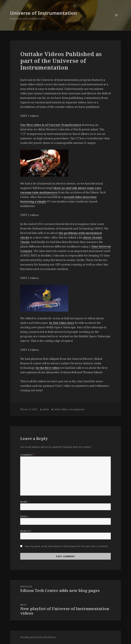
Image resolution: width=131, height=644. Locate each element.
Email (25, 516)
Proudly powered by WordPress (38, 637)
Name (25, 502)
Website (26, 531)
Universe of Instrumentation (44, 13)
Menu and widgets (116, 20)
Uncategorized (77, 409)
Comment (28, 455)
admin (46, 409)
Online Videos (61, 409)
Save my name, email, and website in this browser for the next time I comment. (66, 546)
